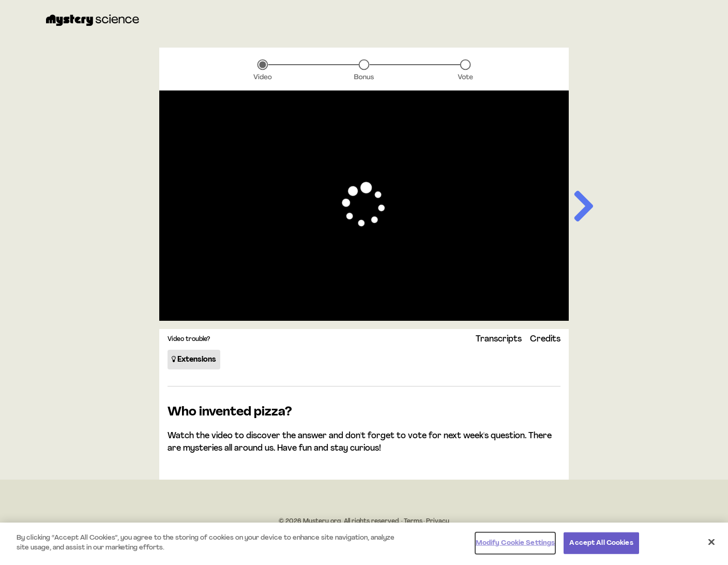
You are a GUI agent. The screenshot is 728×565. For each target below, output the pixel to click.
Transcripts (499, 339)
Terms (413, 522)
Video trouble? (189, 339)
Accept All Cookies (601, 543)
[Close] (711, 542)
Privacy (438, 522)
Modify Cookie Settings (515, 543)
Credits (545, 339)
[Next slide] (583, 209)
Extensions (194, 359)
